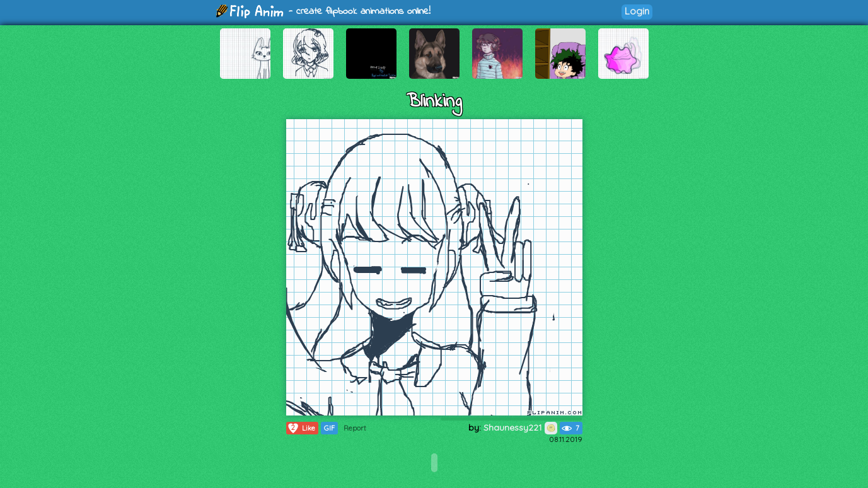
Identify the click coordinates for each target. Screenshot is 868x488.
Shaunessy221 (520, 427)
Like (301, 428)
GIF (329, 428)
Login (637, 11)
